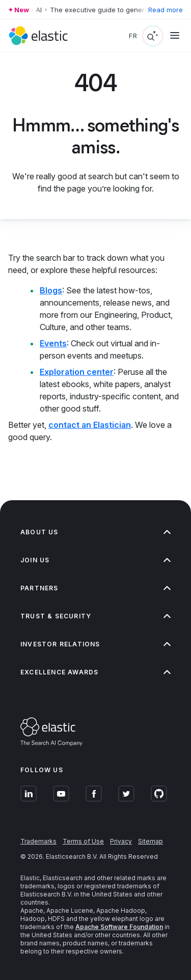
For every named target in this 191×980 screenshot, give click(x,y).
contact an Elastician (90, 425)
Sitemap (151, 841)
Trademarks (38, 841)
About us (95, 532)
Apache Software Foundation (119, 927)
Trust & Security (95, 616)
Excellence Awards (95, 672)
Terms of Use (83, 841)
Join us (95, 560)
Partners (95, 588)
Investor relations (95, 644)
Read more (166, 10)
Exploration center (77, 372)
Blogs (51, 290)
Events (53, 343)
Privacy (121, 841)
